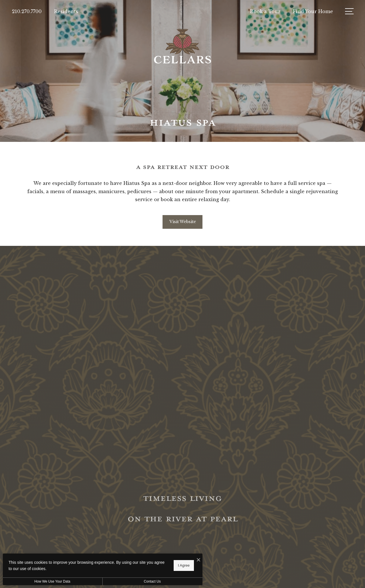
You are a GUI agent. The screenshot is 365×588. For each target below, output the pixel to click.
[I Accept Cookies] (198, 560)
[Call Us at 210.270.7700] (27, 12)
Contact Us (152, 581)
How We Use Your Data (52, 581)
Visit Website (183, 222)
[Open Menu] (349, 11)
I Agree (184, 565)
